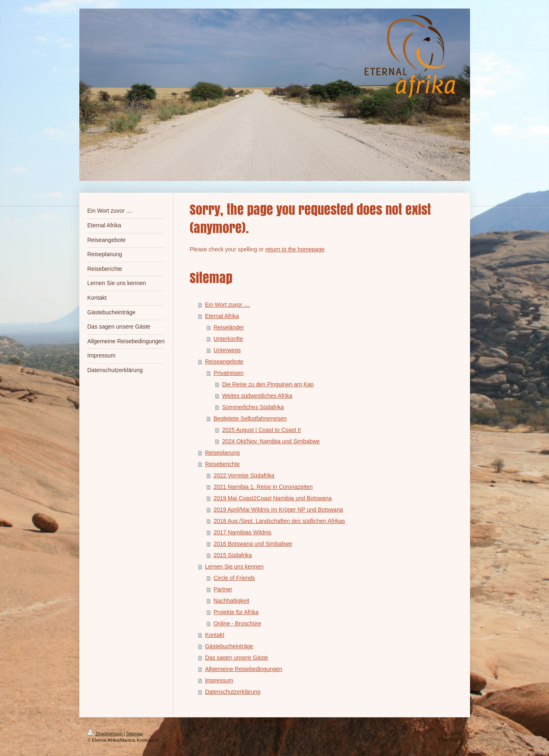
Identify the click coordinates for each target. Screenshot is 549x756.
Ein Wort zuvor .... (228, 305)
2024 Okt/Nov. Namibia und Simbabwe (271, 441)
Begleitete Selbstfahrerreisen (250, 418)
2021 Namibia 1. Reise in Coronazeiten (263, 487)
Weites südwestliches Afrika (257, 396)
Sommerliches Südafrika (253, 407)
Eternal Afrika (222, 316)
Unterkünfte (228, 339)
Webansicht (450, 739)
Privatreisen (229, 373)
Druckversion (106, 734)
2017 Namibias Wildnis (243, 532)
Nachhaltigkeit (232, 601)
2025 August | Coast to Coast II (262, 430)
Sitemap (135, 734)
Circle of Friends (234, 578)
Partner (223, 589)
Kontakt (215, 635)
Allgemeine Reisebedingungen (244, 669)
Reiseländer (229, 327)
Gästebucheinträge (229, 646)
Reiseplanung (223, 453)
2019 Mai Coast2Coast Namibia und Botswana (273, 498)
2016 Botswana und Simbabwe (253, 544)
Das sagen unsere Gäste (237, 658)
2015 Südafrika (233, 555)
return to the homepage (295, 249)
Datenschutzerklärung (233, 692)
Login (456, 732)
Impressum (219, 680)
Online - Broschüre (237, 623)
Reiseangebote (224, 362)
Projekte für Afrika (236, 612)
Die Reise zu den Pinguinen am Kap (268, 384)
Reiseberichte (223, 464)
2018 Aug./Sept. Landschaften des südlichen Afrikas (279, 521)
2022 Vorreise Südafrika (244, 475)
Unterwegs (227, 350)
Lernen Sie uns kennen (234, 566)
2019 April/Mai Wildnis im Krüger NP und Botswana (278, 510)
